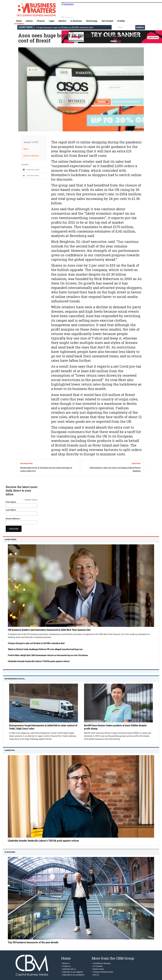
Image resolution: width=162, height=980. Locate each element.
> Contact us (66, 966)
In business (10, 852)
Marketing (10, 750)
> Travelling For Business (101, 963)
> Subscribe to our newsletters (73, 975)
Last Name (11, 510)
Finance (41, 21)
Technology (92, 21)
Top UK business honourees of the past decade (33, 942)
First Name (11, 502)
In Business (76, 21)
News (19, 21)
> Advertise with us (68, 969)
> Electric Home (98, 969)
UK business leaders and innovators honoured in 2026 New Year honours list (49, 630)
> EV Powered (97, 966)
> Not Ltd (95, 975)
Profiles (121, 21)
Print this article (30, 176)
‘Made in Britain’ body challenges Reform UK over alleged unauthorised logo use (45, 649)
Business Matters (31, 156)
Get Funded (107, 21)
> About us (65, 963)
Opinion (62, 21)
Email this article (30, 170)
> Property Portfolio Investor (102, 972)
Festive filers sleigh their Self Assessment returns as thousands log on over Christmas (48, 655)
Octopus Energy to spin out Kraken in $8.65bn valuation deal (64, 27)
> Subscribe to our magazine (72, 972)
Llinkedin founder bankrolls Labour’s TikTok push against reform (39, 661)
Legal (51, 21)
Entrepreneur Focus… (15, 679)
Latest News (10, 540)
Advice (29, 21)
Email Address (13, 519)
